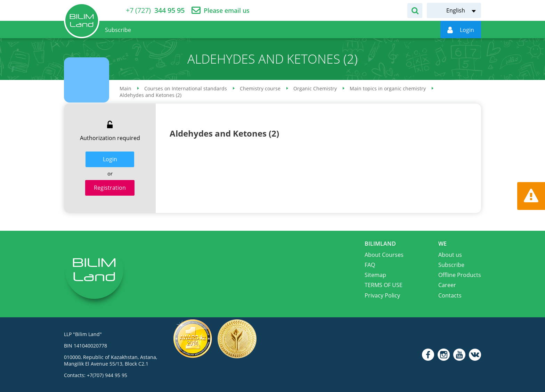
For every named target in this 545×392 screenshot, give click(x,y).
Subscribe (451, 265)
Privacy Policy (382, 295)
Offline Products (460, 275)
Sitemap (375, 275)
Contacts (450, 295)
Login (110, 159)
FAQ (370, 265)
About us (450, 255)
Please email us (227, 11)
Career (447, 285)
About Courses (384, 255)
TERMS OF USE (384, 285)
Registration (110, 188)
